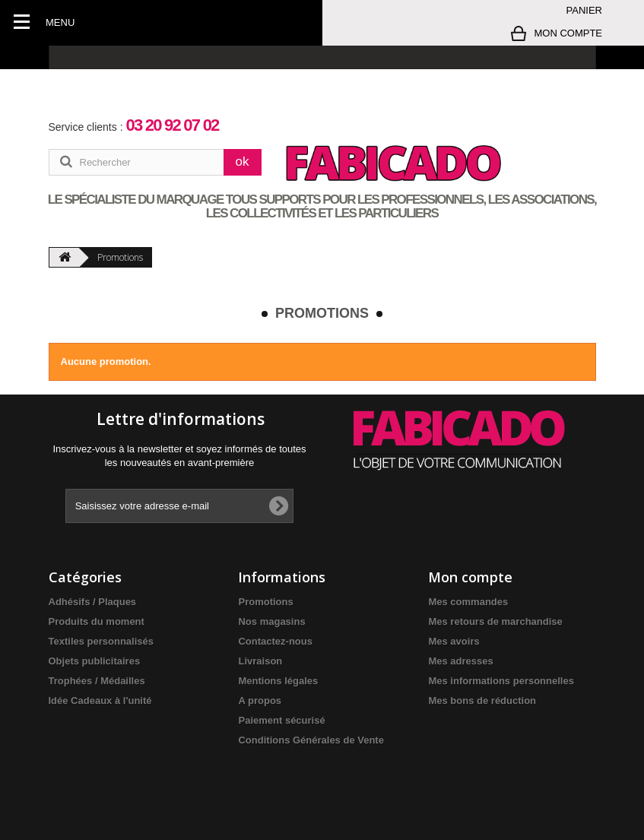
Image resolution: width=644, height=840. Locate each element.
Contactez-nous (275, 641)
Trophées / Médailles (97, 681)
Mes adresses (460, 661)
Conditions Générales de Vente (311, 740)
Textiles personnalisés (102, 641)
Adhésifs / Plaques (93, 602)
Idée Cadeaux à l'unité (100, 701)
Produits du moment (97, 621)
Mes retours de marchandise (495, 621)
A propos (260, 701)
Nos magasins (271, 621)
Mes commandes (468, 602)
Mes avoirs (454, 641)
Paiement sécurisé (281, 720)
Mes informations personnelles (501, 681)
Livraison (260, 661)
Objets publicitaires (95, 661)
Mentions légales (278, 681)
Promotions (265, 602)
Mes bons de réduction (482, 701)
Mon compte (470, 577)
